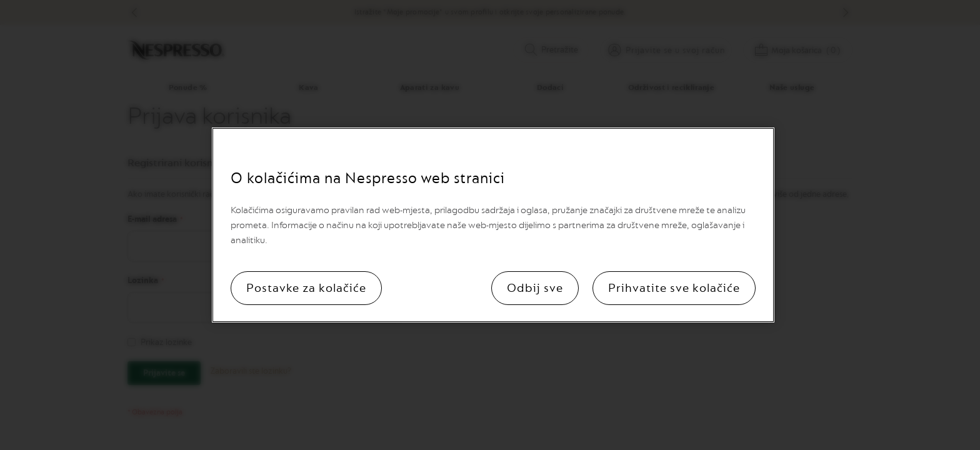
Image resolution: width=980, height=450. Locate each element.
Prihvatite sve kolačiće (674, 288)
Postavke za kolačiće (306, 288)
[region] (493, 225)
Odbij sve (535, 288)
